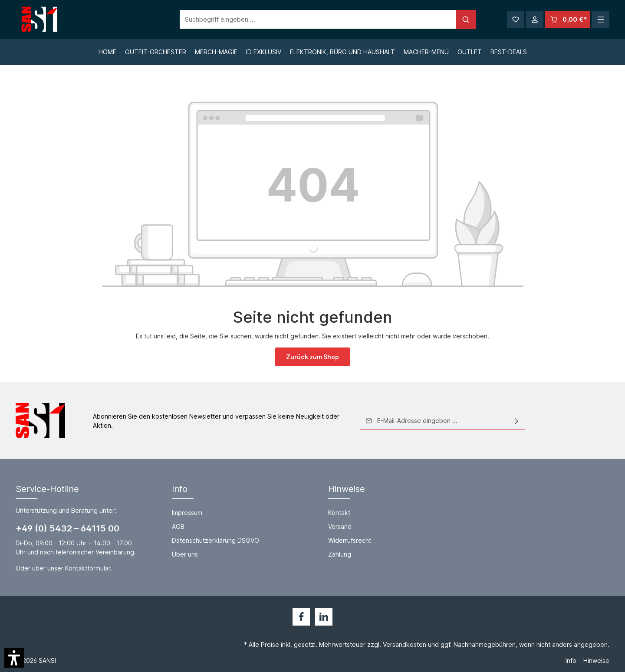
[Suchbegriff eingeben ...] (303, 20)
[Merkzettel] (516, 20)
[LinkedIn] (324, 617)
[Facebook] (301, 617)
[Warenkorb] (568, 20)
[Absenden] (516, 421)
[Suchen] (451, 20)
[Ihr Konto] (535, 20)
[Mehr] (601, 20)
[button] (14, 658)
